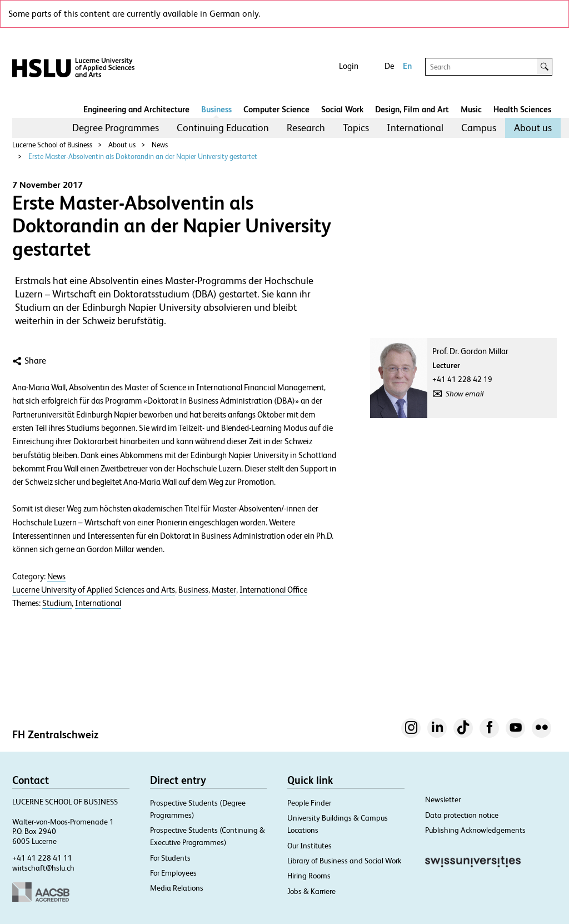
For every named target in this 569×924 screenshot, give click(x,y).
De (389, 66)
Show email (465, 394)
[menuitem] (116, 128)
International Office (273, 590)
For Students (170, 858)
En (407, 66)
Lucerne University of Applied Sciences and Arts (94, 590)
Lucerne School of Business (52, 145)
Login (349, 66)
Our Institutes (310, 846)
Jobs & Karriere (311, 891)
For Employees (173, 873)
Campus (479, 128)
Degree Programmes (116, 128)
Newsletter (443, 799)
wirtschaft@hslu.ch (43, 868)
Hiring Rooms (309, 876)
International (415, 128)
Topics (356, 128)
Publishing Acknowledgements (475, 830)
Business (216, 109)
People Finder (309, 803)
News (160, 145)
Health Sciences (522, 109)
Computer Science (276, 109)
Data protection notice (462, 815)
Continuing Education (223, 128)
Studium (57, 603)
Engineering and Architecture (136, 109)
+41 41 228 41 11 (42, 858)
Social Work (342, 109)
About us (533, 128)
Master (224, 590)
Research (306, 128)
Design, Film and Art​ (412, 109)
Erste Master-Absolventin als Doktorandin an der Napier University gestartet (143, 157)
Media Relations (177, 888)
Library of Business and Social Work (344, 861)
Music (471, 109)
